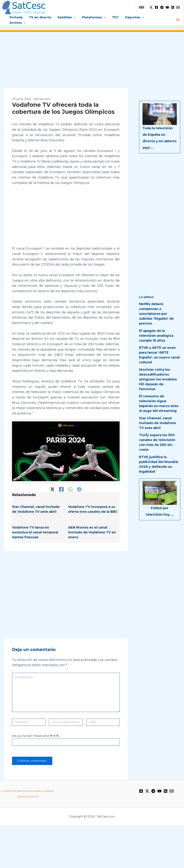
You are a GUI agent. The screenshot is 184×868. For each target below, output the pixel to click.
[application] (74, 17)
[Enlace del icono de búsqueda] (178, 17)
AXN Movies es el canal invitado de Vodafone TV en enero (92, 527)
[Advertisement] (92, 57)
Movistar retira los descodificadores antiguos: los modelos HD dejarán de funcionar (158, 374)
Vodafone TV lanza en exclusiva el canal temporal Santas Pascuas (35, 527)
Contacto (8, 786)
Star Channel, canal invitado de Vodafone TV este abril (158, 418)
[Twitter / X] (151, 7)
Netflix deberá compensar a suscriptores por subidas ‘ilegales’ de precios (156, 309)
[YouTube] (167, 7)
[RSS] (173, 7)
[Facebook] (157, 7)
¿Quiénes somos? (28, 791)
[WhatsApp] (70, 484)
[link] (142, 7)
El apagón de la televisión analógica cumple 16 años (156, 330)
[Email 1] (178, 7)
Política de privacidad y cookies (34, 786)
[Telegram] (162, 7)
